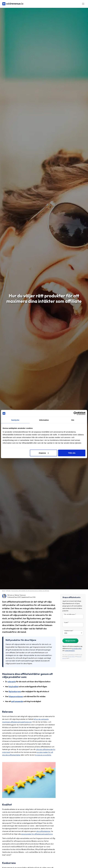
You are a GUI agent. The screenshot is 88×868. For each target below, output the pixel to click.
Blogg (4, 592)
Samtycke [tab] (15, 420)
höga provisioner (16, 698)
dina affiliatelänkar (43, 832)
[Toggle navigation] (83, 4)
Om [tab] (73, 420)
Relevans (8, 713)
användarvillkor (77, 650)
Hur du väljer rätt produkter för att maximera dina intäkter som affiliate (30, 592)
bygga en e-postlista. (43, 756)
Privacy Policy (71, 658)
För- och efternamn (70, 616)
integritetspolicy (70, 652)
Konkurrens (9, 864)
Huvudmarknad (68, 632)
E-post (66, 624)
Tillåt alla (72, 453)
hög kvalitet (13, 688)
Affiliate (8, 592)
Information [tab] (44, 420)
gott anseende (17, 703)
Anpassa (44, 453)
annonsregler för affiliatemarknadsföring (37, 835)
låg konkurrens (15, 693)
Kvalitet (7, 806)
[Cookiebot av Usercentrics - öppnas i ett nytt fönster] (75, 413)
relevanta (12, 683)
